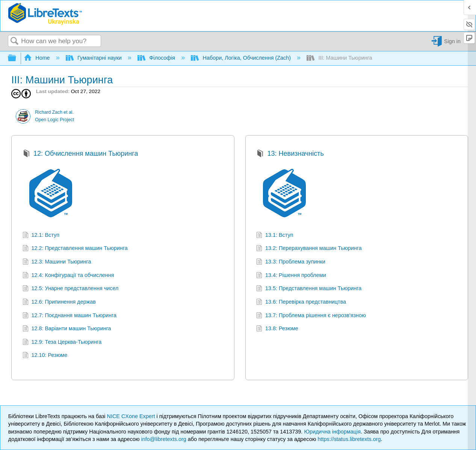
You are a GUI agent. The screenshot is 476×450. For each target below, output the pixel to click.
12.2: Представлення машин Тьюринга (75, 249)
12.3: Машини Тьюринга (57, 263)
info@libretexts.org (164, 439)
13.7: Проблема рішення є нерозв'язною (311, 316)
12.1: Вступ (41, 236)
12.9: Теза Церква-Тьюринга (62, 343)
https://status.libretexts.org (349, 439)
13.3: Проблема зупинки (291, 263)
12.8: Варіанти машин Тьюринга (67, 329)
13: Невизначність (290, 154)
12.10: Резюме (45, 356)
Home (38, 58)
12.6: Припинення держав (59, 303)
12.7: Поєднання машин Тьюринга (70, 316)
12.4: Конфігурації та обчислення (68, 276)
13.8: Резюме (277, 329)
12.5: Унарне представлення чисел (71, 289)
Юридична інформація (332, 432)
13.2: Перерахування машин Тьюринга (309, 249)
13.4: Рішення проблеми (291, 276)
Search (15, 41)
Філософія (157, 58)
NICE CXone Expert (132, 416)
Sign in (452, 41)
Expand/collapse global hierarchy (17, 58)
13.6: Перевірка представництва (301, 303)
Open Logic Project (54, 120)
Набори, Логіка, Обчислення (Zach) (242, 58)
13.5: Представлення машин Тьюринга (309, 289)
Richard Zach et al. (54, 112)
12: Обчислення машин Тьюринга (80, 154)
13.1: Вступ (275, 236)
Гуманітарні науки (94, 58)
